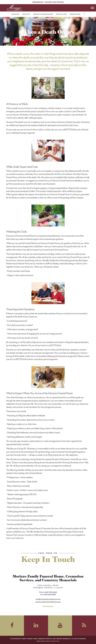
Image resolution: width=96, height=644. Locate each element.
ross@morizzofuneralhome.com (48, 599)
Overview (15, 14)
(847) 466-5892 (50, 594)
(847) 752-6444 (58, 2)
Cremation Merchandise (43, 14)
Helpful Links (61, 14)
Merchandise (75, 14)
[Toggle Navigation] (84, 14)
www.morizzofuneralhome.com (48, 602)
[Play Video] (48, 88)
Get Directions (48, 606)
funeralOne (55, 641)
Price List (26, 14)
